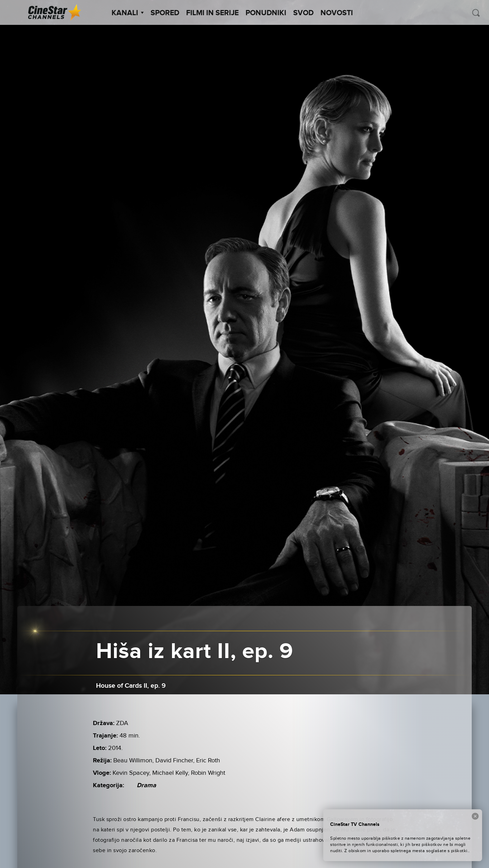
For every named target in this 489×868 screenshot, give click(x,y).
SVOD (303, 13)
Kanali (128, 13)
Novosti (337, 13)
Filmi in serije (212, 13)
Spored (165, 13)
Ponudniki (266, 13)
